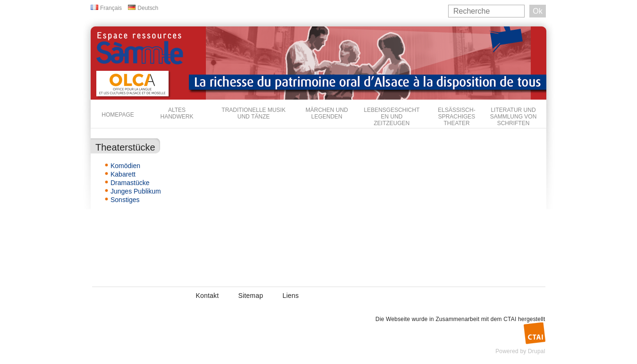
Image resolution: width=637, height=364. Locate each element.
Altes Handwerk (177, 113)
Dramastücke (130, 183)
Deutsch (148, 8)
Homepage (118, 115)
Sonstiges (125, 200)
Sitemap (251, 296)
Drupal (537, 351)
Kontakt (208, 296)
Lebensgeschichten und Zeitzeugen (391, 117)
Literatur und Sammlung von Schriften (514, 117)
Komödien (125, 166)
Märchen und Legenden (327, 113)
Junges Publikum (136, 191)
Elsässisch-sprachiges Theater (456, 117)
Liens (290, 296)
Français (111, 8)
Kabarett (123, 174)
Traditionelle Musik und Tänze (253, 113)
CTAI (510, 319)
